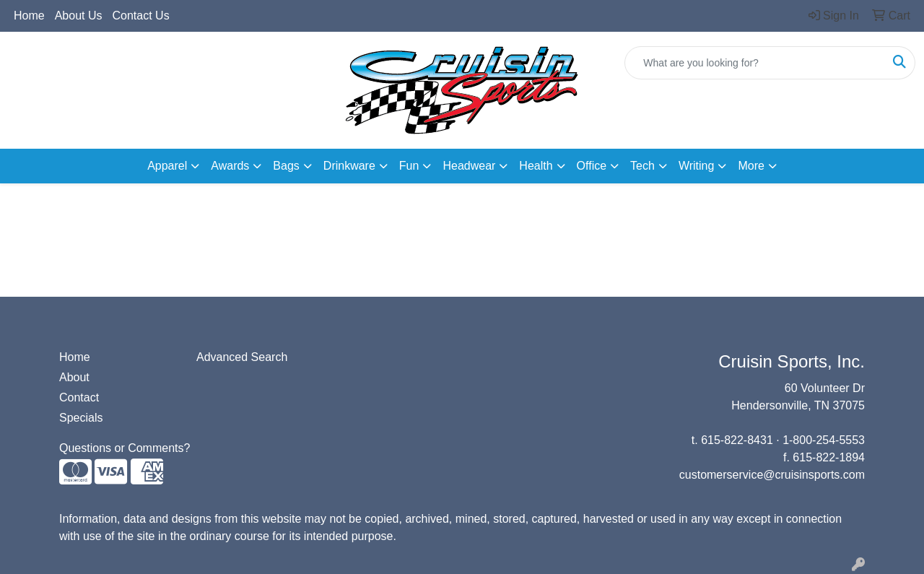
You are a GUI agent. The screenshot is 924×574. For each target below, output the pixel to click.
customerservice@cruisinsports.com (772, 475)
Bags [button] (286, 166)
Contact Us (141, 16)
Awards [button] (230, 166)
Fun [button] (409, 166)
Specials (81, 418)
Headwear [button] (469, 166)
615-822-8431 (737, 440)
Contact (79, 397)
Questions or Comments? (125, 448)
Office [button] (592, 166)
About (74, 377)
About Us (79, 16)
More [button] (751, 166)
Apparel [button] (167, 166)
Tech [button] (642, 166)
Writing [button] (697, 166)
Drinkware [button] (349, 166)
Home (29, 16)
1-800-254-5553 (824, 440)
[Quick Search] (755, 63)
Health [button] (536, 166)
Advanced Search (242, 357)
